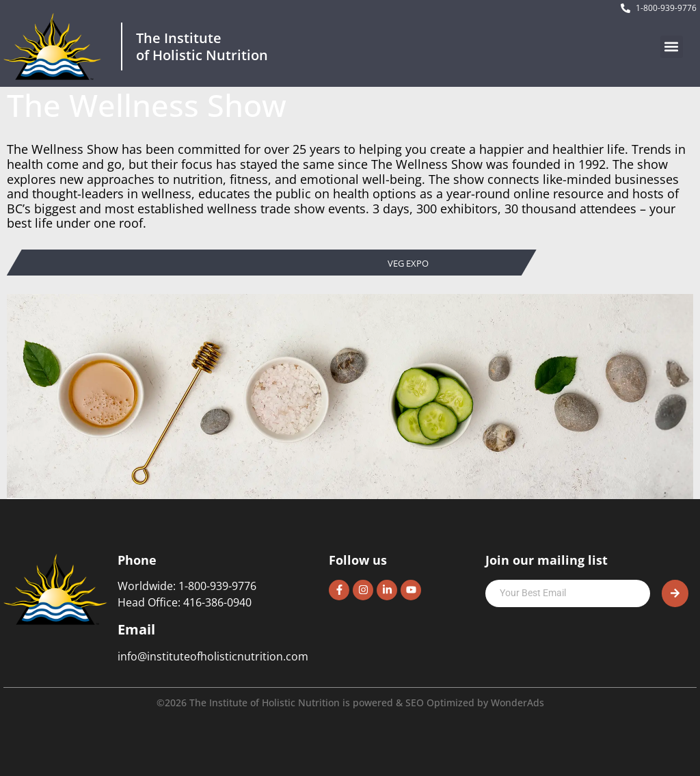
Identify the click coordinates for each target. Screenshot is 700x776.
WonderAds (517, 703)
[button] (672, 47)
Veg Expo (408, 264)
